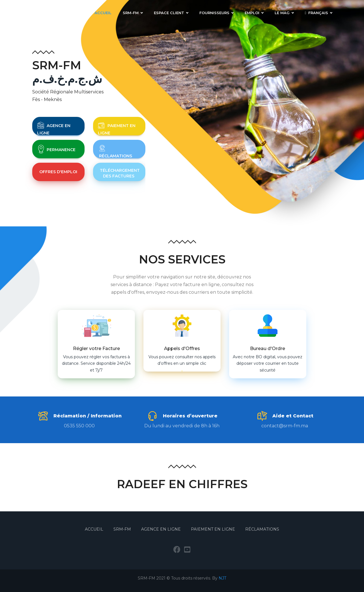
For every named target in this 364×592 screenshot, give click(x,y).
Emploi (254, 13)
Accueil (103, 13)
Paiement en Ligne (213, 529)
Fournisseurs (216, 13)
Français (318, 13)
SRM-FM (133, 13)
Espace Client (171, 13)
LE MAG (284, 13)
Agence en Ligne (161, 529)
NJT (222, 578)
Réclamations (262, 529)
